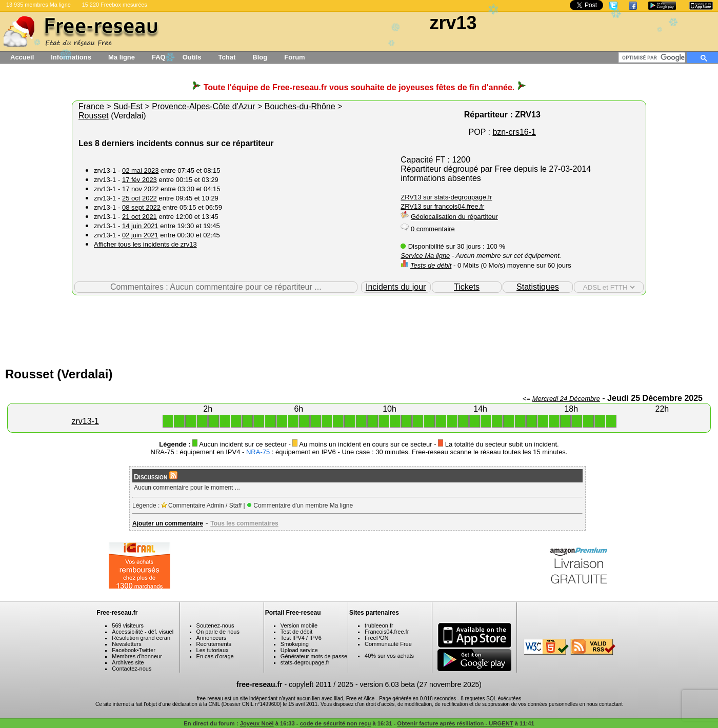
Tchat (227, 57)
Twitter (147, 650)
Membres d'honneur (137, 656)
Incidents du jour (396, 287)
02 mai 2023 (141, 170)
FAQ (159, 57)
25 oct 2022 (139, 198)
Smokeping (295, 644)
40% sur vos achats (389, 656)
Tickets (467, 287)
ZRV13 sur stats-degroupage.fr (446, 197)
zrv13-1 (85, 421)
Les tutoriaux (213, 650)
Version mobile (299, 625)
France (91, 106)
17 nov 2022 (141, 189)
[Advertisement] (359, 329)
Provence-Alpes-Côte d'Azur (203, 106)
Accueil (22, 57)
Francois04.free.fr (387, 632)
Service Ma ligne (425, 256)
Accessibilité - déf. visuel (143, 632)
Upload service (299, 650)
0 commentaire (433, 229)
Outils (192, 57)
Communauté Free (388, 644)
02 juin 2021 (140, 235)
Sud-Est (128, 106)
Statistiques (538, 287)
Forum (294, 57)
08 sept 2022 (141, 207)
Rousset (94, 116)
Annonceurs (212, 638)
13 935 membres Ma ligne (38, 5)
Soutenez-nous (215, 625)
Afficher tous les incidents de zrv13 (145, 244)
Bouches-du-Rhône (300, 106)
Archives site (128, 662)
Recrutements (214, 644)
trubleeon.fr (379, 625)
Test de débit (296, 632)
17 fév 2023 (139, 180)
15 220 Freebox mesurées (115, 5)
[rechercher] (654, 57)
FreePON (376, 638)
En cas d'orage (215, 656)
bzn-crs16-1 (514, 132)
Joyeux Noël (257, 723)
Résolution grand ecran (141, 638)
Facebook (124, 650)
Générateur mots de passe (314, 656)
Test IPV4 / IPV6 (301, 638)
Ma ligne (122, 57)
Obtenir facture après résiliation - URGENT (455, 723)
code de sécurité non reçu (336, 723)
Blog (260, 57)
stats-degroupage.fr (305, 662)
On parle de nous (218, 632)
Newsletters (126, 644)
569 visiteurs (128, 625)
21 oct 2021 (139, 217)
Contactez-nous (132, 669)
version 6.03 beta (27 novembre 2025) (421, 684)
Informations (71, 57)
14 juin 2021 (140, 226)
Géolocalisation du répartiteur (454, 217)
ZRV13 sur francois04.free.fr (442, 206)
